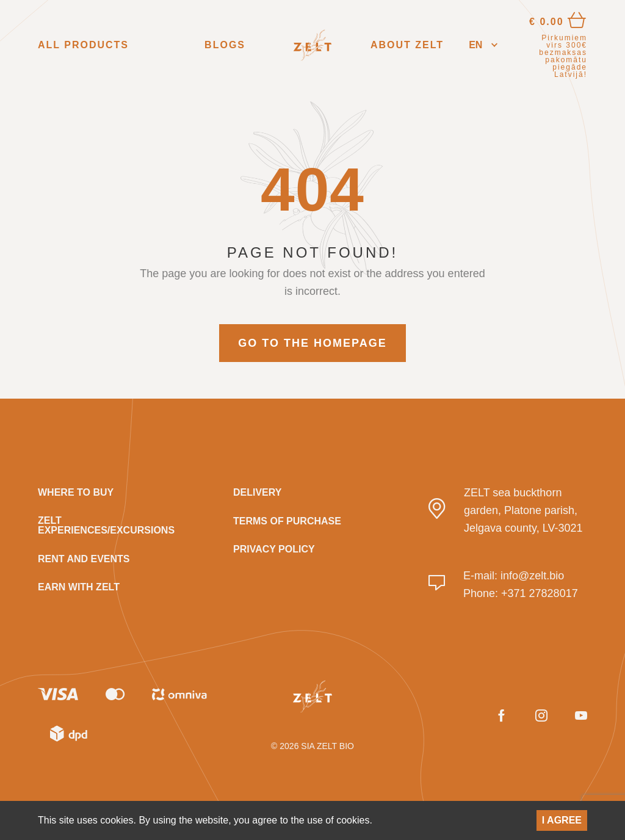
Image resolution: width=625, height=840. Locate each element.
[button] (483, 45)
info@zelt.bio (532, 576)
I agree (562, 820)
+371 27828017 (540, 593)
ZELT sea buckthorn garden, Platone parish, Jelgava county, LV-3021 (523, 510)
